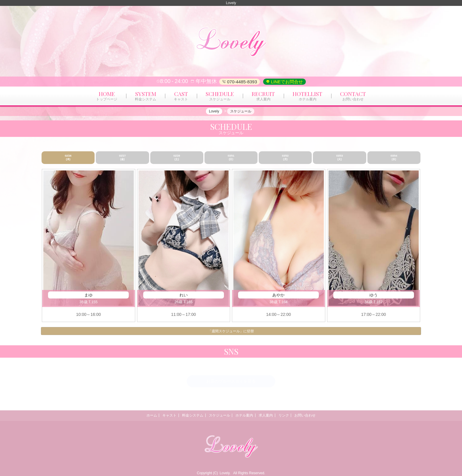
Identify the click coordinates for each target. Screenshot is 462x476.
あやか (278, 295)
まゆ (88, 295)
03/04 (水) (394, 157)
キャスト (163, 415)
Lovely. (225, 473)
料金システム (189, 415)
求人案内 (270, 415)
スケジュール (218, 415)
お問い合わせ (314, 415)
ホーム (143, 415)
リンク (290, 415)
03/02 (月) (285, 157)
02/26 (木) (68, 157)
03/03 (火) (340, 157)
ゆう (374, 295)
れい (184, 295)
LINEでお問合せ (286, 82)
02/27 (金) (122, 157)
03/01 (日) (231, 157)
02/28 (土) (177, 157)
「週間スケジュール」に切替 (231, 331)
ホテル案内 (246, 415)
